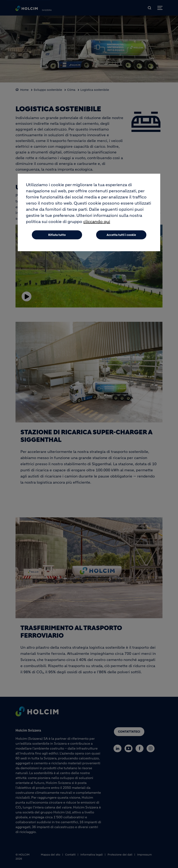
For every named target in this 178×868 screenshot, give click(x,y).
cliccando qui (97, 222)
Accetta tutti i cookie (121, 235)
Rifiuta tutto (57, 235)
